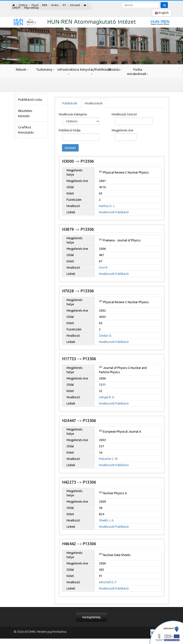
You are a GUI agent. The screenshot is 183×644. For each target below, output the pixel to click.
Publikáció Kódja (70, 130)
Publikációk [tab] (70, 103)
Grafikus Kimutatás (26, 130)
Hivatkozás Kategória (73, 114)
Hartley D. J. (107, 206)
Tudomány (45, 69)
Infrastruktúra (68, 71)
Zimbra (23, 5)
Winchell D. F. (108, 582)
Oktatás (115, 69)
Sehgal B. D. (107, 397)
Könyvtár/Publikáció (91, 71)
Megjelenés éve (123, 130)
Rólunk (22, 69)
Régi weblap (32, 8)
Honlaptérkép (91, 617)
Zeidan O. (105, 336)
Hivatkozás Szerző (124, 114)
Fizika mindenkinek (138, 72)
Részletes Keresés (25, 113)
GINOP (16, 8)
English (162, 13)
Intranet (75, 5)
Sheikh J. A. (107, 520)
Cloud (35, 5)
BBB (45, 5)
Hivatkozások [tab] (94, 103)
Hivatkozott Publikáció (114, 212)
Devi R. (103, 268)
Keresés (70, 148)
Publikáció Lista (30, 100)
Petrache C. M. (109, 459)
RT (65, 5)
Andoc (55, 5)
